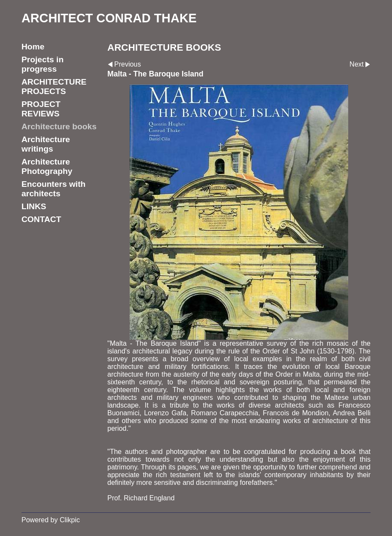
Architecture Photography (47, 166)
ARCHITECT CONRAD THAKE (109, 18)
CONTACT (41, 219)
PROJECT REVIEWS (41, 109)
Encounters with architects (53, 189)
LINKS (34, 206)
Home (33, 47)
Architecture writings (46, 144)
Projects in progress (43, 64)
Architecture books (59, 126)
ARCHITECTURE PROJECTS (54, 87)
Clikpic (70, 520)
